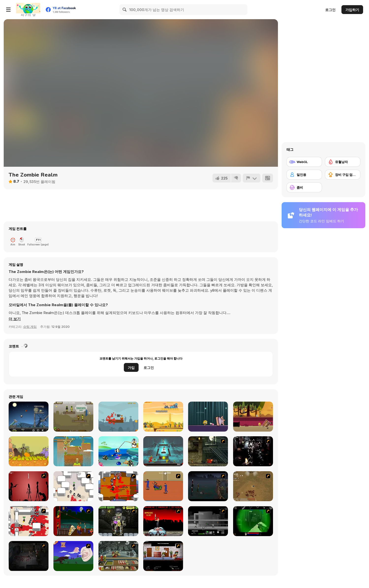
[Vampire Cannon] (29, 417)
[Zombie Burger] (118, 556)
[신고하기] (252, 178)
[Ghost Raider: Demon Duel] (253, 451)
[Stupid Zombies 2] (163, 451)
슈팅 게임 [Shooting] (30, 327)
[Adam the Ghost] (208, 417)
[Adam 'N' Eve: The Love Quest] (253, 417)
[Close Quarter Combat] (208, 521)
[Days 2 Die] (163, 556)
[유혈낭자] (343, 162)
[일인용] (304, 175)
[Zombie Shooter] (163, 417)
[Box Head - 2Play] (29, 521)
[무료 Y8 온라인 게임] (28, 10)
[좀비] (304, 187)
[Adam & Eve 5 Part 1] (29, 451)
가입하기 (352, 10)
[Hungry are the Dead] (73, 521)
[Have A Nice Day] (73, 556)
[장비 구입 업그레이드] (343, 175)
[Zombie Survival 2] (208, 451)
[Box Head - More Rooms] (73, 486)
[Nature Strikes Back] (73, 417)
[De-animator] (29, 486)
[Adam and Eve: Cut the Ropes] (73, 451)
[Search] (125, 10)
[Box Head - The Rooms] (118, 486)
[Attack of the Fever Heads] (163, 486)
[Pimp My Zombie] (118, 521)
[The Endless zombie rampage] (253, 486)
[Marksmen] (253, 521)
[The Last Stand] (208, 486)
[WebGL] (304, 162)
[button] (15, 319)
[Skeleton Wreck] (118, 417)
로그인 (330, 10)
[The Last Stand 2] (29, 556)
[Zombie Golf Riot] (163, 521)
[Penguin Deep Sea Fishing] (118, 451)
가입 (131, 368)
